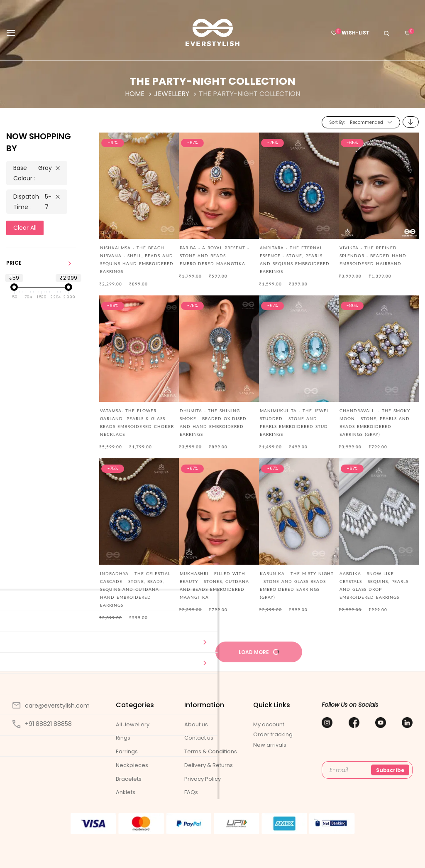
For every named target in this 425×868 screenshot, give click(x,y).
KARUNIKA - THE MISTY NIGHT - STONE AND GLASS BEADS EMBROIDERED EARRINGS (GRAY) (297, 585)
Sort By (337, 122)
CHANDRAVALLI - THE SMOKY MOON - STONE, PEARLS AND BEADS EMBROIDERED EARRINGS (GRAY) (375, 422)
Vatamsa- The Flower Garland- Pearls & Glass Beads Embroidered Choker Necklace (137, 422)
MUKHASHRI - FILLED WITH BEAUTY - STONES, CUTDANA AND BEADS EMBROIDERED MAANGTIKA (214, 585)
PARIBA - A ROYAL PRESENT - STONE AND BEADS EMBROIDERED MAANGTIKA (214, 256)
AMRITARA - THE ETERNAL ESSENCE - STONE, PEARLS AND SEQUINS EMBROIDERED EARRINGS (295, 259)
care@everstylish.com (51, 706)
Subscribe (390, 770)
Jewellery (172, 94)
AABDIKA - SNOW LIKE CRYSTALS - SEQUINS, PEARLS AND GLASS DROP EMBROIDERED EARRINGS (374, 585)
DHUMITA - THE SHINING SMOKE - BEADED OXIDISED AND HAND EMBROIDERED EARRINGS (213, 422)
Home (136, 94)
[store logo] (212, 33)
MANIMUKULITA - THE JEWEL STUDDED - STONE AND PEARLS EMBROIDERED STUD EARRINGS (294, 422)
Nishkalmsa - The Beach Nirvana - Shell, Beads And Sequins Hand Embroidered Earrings (137, 259)
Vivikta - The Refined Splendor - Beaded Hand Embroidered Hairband (373, 256)
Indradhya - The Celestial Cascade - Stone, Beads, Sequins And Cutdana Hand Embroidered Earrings (135, 589)
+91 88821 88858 (42, 724)
